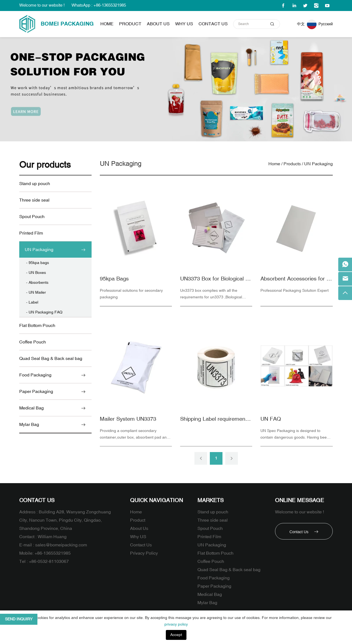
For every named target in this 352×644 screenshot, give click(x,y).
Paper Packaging (36, 392)
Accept (176, 635)
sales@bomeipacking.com (61, 545)
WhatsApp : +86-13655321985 (99, 5)
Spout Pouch (32, 217)
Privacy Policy (144, 553)
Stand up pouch (35, 184)
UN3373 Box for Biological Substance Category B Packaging (216, 281)
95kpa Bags (114, 281)
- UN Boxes (36, 273)
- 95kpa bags (38, 263)
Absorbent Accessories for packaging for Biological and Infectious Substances (296, 281)
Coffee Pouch (33, 342)
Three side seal (34, 200)
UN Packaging (39, 250)
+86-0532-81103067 (49, 562)
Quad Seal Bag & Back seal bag (51, 359)
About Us (158, 24)
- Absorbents (37, 283)
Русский (326, 24)
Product (130, 24)
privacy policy (176, 624)
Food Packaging (35, 375)
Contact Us (213, 24)
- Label (32, 302)
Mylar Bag (29, 425)
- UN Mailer (36, 292)
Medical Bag (31, 408)
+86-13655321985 (53, 553)
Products (292, 164)
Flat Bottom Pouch (37, 326)
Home (107, 24)
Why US (184, 24)
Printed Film (31, 233)
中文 (301, 24)
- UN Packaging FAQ (44, 312)
